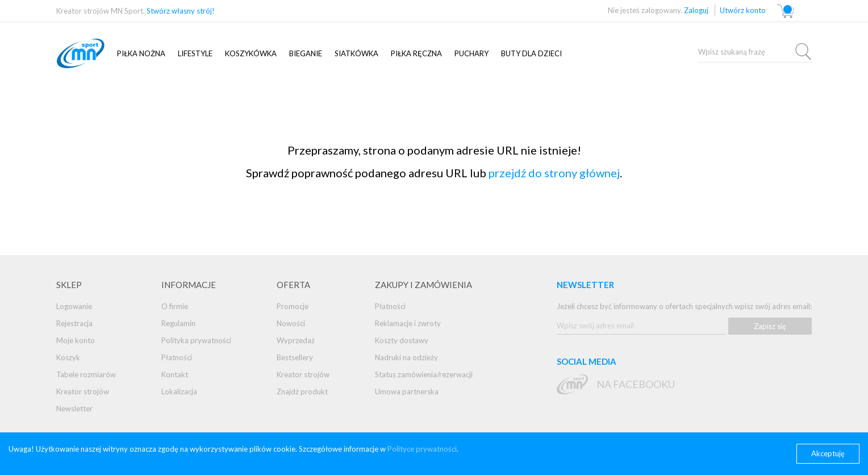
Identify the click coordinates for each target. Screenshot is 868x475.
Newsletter (74, 409)
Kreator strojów (83, 391)
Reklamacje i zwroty (408, 323)
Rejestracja (74, 323)
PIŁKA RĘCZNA (416, 53)
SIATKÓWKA (356, 53)
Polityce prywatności (422, 449)
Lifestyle (195, 53)
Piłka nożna (141, 53)
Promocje (293, 306)
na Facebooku (636, 384)
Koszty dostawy (402, 340)
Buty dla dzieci (531, 53)
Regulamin (178, 323)
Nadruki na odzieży (406, 357)
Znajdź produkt (302, 391)
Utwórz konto (743, 10)
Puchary (471, 53)
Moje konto (76, 340)
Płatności (177, 357)
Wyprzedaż (296, 340)
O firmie (175, 306)
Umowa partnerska (407, 391)
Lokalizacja (179, 391)
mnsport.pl (93, 53)
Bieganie (306, 53)
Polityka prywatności (196, 340)
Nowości (291, 323)
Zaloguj (696, 10)
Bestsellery (295, 357)
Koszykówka (251, 53)
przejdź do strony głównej (554, 173)
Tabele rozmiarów (86, 374)
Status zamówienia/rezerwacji (424, 374)
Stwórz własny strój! (181, 11)
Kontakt (175, 374)
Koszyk (68, 357)
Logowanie (74, 306)
